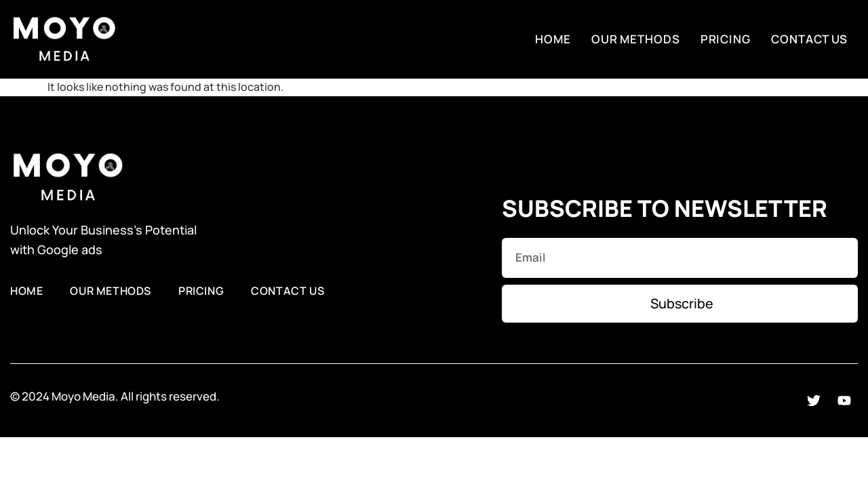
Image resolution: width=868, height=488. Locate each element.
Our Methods (636, 39)
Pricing (726, 39)
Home (553, 39)
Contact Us (809, 39)
